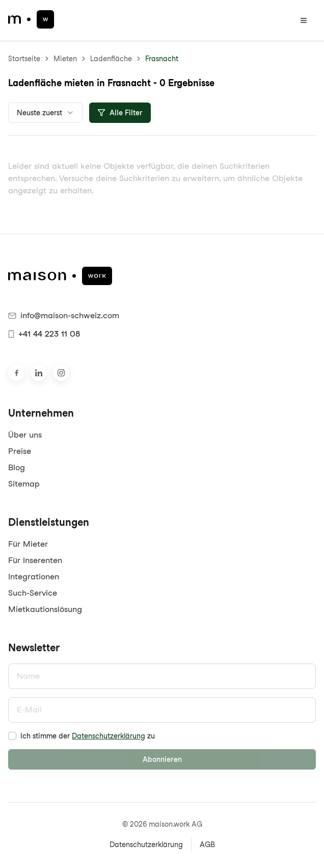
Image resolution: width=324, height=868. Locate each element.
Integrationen (34, 577)
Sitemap (24, 484)
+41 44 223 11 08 (44, 334)
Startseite (24, 59)
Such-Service (33, 593)
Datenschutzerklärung (109, 736)
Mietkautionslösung (45, 609)
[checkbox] (12, 736)
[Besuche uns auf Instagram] (61, 373)
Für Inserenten (35, 560)
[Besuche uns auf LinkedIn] (39, 373)
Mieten (65, 59)
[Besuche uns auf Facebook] (16, 373)
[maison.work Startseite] (31, 19)
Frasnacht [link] (162, 59)
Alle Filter (120, 113)
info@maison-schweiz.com (64, 315)
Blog (17, 467)
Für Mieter (28, 544)
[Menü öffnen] (304, 20)
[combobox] (46, 113)
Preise (20, 451)
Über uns (25, 435)
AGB (207, 845)
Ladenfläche (111, 59)
